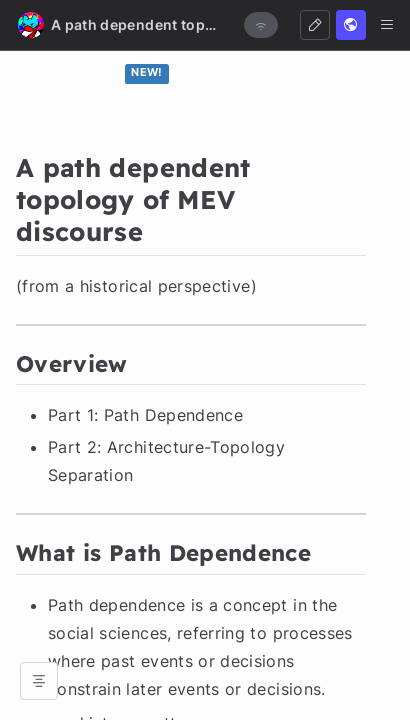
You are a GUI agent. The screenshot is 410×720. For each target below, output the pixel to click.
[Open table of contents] (39, 681)
